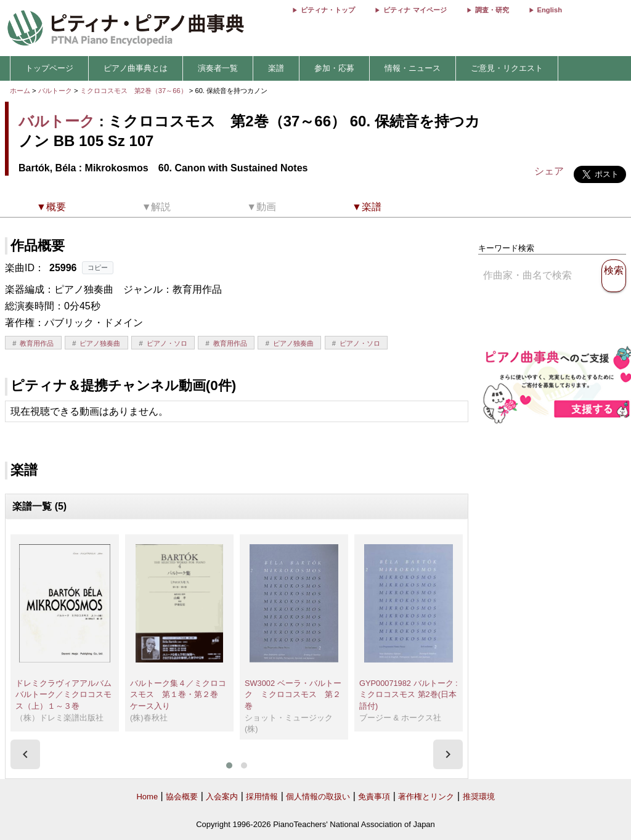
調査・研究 (492, 10)
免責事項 (374, 797)
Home (147, 797)
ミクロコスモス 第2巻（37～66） (135, 91)
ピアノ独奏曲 (100, 343)
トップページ (49, 68)
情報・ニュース (413, 68)
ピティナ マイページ (415, 10)
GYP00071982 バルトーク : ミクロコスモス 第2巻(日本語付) (409, 695)
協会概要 (182, 797)
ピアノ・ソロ (167, 343)
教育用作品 (37, 343)
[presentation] (25, 754)
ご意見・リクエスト (507, 68)
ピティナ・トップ (328, 10)
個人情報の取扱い (318, 797)
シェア (549, 171)
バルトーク (55, 91)
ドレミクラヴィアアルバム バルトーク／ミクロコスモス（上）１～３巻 (67, 695)
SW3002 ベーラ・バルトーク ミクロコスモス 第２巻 (293, 695)
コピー (98, 267)
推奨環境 (479, 797)
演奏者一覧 (218, 68)
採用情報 (262, 797)
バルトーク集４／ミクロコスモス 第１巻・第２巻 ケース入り (178, 695)
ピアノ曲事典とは (136, 68)
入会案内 (222, 797)
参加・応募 (334, 68)
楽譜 (276, 68)
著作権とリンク (426, 797)
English (550, 10)
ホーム (20, 91)
